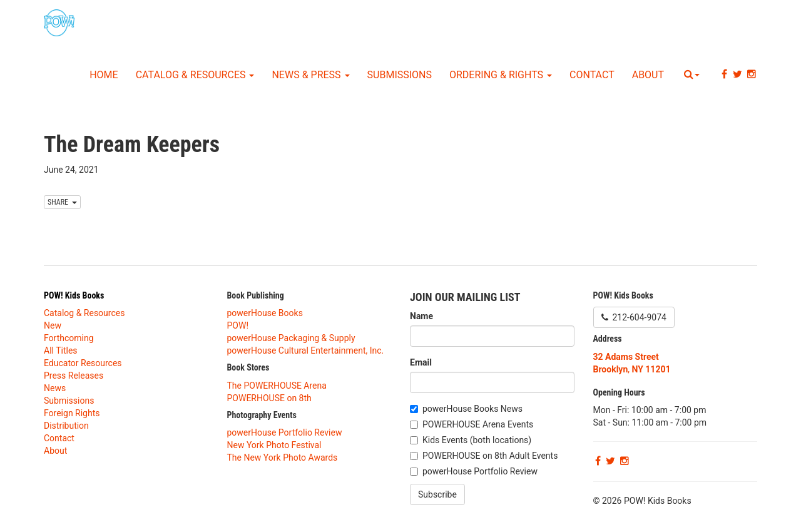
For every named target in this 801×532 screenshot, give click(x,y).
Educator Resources (83, 363)
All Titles (61, 350)
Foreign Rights (72, 413)
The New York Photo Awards (283, 458)
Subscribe (437, 494)
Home (104, 75)
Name (421, 316)
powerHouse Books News (472, 409)
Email (421, 362)
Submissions (400, 75)
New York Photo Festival (274, 445)
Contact (592, 75)
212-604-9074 (634, 317)
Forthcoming (69, 338)
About (648, 75)
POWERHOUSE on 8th (269, 398)
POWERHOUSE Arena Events (478, 424)
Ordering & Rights (501, 75)
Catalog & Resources (195, 75)
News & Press (310, 75)
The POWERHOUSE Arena (277, 386)
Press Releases (74, 376)
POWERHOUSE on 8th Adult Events (490, 456)
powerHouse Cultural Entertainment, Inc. (306, 350)
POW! (238, 325)
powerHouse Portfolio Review (285, 432)
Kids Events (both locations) (477, 440)
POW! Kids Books (74, 295)
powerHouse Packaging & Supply (291, 338)
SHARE (62, 202)
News (55, 388)
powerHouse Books (265, 313)
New (53, 325)
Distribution (66, 426)
